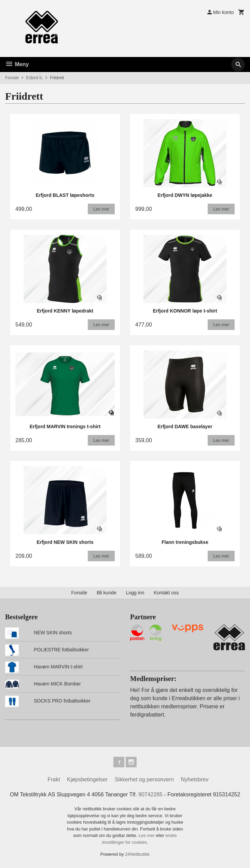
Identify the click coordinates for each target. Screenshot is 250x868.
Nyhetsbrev (195, 780)
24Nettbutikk (137, 855)
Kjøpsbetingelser (87, 780)
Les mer (147, 836)
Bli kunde (107, 593)
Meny (17, 64)
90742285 (150, 795)
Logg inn (135, 593)
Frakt (54, 780)
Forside (12, 78)
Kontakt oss (166, 593)
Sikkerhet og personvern (144, 780)
